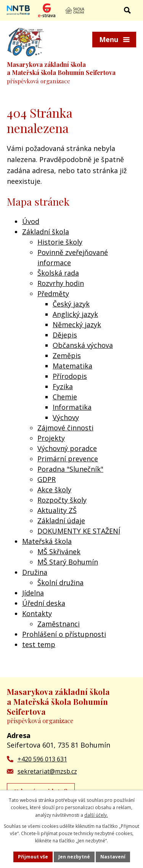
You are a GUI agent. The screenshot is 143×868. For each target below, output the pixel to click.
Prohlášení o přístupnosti (64, 634)
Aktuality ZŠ (57, 510)
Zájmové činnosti (65, 428)
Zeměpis (67, 355)
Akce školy (54, 490)
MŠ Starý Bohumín (68, 562)
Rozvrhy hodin (61, 283)
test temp (39, 644)
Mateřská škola (47, 541)
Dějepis (65, 335)
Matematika (72, 366)
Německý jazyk (77, 324)
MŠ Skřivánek (59, 552)
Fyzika (63, 386)
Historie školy (60, 242)
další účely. (96, 815)
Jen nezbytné (74, 857)
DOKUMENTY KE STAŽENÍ (79, 531)
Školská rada (58, 273)
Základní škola (46, 232)
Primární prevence (68, 459)
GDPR (47, 479)
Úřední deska (44, 603)
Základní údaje (61, 521)
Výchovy (66, 417)
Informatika (72, 407)
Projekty (51, 438)
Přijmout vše (33, 857)
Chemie (65, 397)
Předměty (53, 294)
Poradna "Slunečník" (70, 469)
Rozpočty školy (62, 500)
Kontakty (37, 613)
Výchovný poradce (67, 448)
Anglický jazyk (75, 314)
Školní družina (60, 582)
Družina (35, 572)
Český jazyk (71, 304)
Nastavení (113, 857)
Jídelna (33, 593)
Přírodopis (70, 376)
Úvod (31, 221)
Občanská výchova (83, 345)
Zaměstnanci (59, 624)
